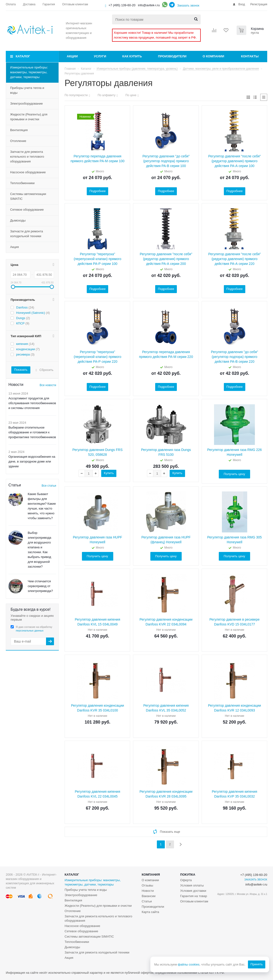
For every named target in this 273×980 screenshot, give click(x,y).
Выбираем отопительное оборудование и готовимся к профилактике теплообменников (32, 432)
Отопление (18, 141)
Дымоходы (18, 220)
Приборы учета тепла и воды (27, 90)
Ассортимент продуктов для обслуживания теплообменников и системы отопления (32, 403)
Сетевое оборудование (27, 210)
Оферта (186, 880)
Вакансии (149, 896)
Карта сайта (150, 912)
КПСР (20, 323)
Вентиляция (19, 130)
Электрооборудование (27, 104)
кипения (22, 344)
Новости (148, 891)
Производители (172, 56)
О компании (213, 56)
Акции (72, 56)
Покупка (188, 875)
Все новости (48, 385)
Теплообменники (22, 183)
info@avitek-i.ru (149, 5)
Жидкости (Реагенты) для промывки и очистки (29, 117)
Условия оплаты (192, 885)
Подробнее (97, 191)
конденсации (26, 349)
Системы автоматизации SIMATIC (28, 196)
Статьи (147, 901)
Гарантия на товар (194, 896)
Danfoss (22, 307)
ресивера (23, 354)
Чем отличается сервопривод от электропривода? (40, 586)
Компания (151, 875)
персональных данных (30, 631)
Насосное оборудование (28, 172)
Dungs (21, 318)
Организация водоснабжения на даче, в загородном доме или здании (32, 461)
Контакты (250, 56)
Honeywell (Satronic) (31, 313)
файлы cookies (188, 964)
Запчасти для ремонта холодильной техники (27, 234)
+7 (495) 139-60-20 (122, 5)
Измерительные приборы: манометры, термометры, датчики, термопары (29, 72)
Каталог (23, 56)
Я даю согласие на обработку (34, 629)
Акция (14, 247)
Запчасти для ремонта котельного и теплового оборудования (27, 157)
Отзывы (147, 885)
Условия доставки (193, 891)
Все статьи (49, 486)
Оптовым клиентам (194, 901)
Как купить (132, 56)
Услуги (100, 56)
